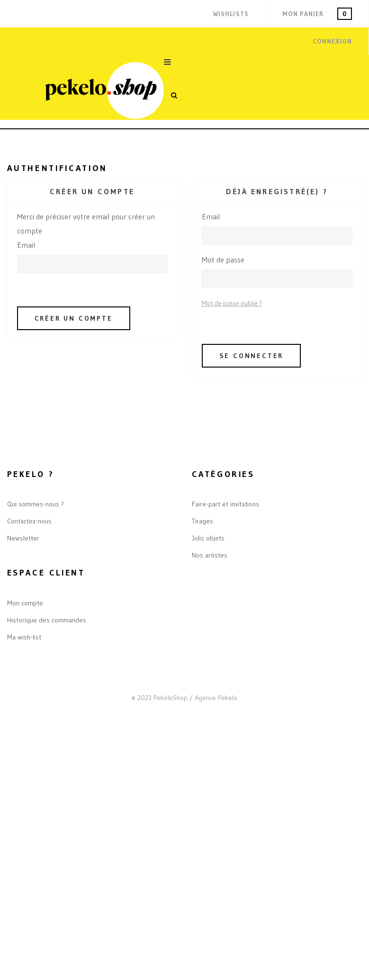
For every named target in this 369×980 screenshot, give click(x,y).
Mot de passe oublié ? (232, 303)
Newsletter (23, 538)
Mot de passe (223, 260)
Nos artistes (210, 555)
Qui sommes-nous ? (36, 504)
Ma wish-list (24, 637)
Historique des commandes (47, 620)
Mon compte (25, 603)
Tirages (202, 521)
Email (26, 245)
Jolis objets (208, 538)
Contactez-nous (29, 521)
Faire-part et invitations (225, 504)
